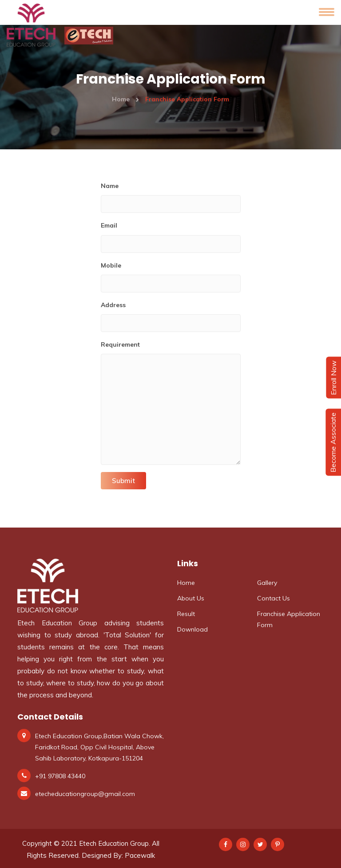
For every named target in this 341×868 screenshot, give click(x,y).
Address (113, 305)
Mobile (111, 265)
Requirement (120, 344)
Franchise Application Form (289, 619)
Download (192, 629)
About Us (191, 598)
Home (125, 99)
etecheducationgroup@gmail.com (85, 794)
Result (186, 614)
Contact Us (274, 598)
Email (109, 225)
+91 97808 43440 (60, 776)
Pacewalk (140, 855)
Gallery (267, 583)
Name (110, 186)
